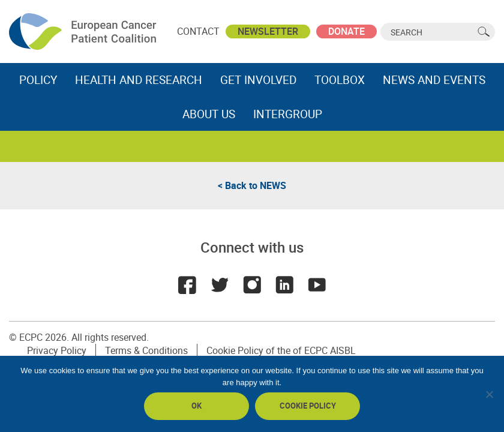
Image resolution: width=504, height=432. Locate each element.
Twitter (220, 285)
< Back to (252, 185)
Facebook (187, 285)
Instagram (252, 285)
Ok (196, 406)
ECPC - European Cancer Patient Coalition (84, 31)
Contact (198, 31)
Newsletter (268, 31)
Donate (346, 31)
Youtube (317, 285)
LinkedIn (284, 285)
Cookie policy (308, 406)
